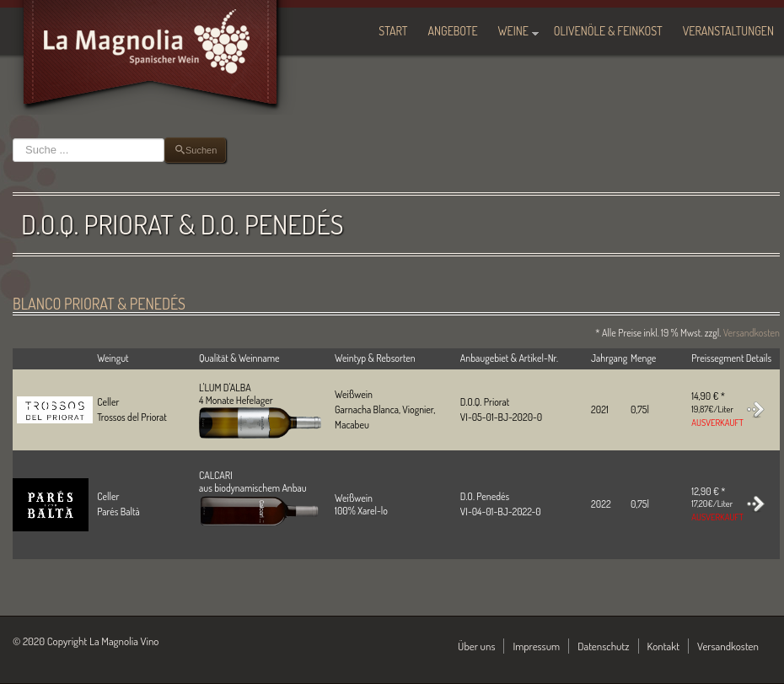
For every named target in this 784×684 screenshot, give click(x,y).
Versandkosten (752, 333)
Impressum (536, 646)
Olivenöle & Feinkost (608, 31)
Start (393, 31)
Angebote (453, 31)
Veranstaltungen (728, 31)
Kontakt (664, 646)
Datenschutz (603, 646)
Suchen (13, 138)
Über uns (476, 646)
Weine (513, 31)
